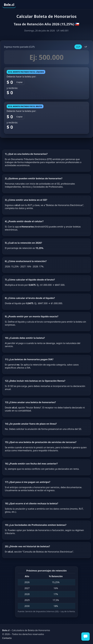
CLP (78, 47)
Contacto (7, 638)
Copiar (20, 82)
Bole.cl (9, 5)
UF (86, 47)
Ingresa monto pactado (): (19, 47)
